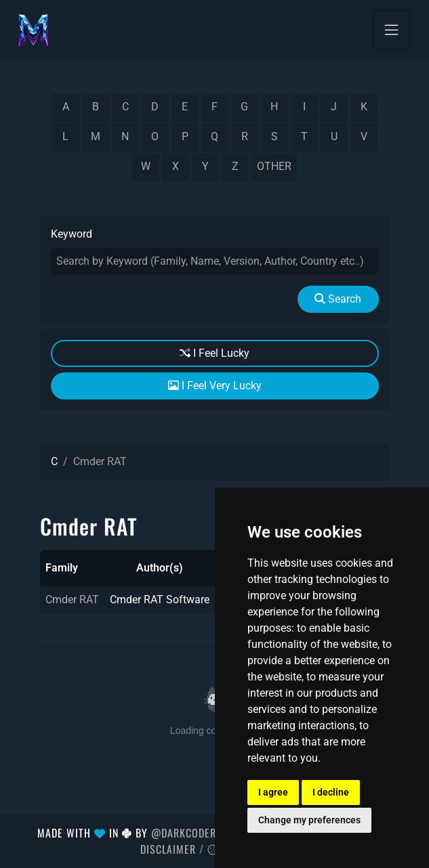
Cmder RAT (72, 600)
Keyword (71, 234)
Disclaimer (168, 849)
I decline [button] (331, 792)
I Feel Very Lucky (215, 386)
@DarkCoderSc (190, 833)
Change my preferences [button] (309, 820)
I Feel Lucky (214, 353)
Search (338, 299)
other (274, 166)
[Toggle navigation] (391, 30)
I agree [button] (273, 792)
